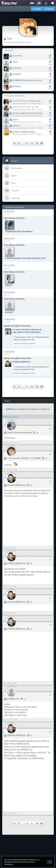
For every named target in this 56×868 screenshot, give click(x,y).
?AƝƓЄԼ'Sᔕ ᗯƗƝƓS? (24, 132)
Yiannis (15, 62)
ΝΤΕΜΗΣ (21, 362)
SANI (9, 39)
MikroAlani (17, 86)
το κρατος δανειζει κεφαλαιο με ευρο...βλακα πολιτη (27, 331)
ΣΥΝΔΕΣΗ (49, 9)
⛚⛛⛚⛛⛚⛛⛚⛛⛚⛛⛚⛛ (26, 101)
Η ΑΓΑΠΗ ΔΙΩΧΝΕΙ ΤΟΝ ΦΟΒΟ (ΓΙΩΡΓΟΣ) (25, 258)
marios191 (16, 125)
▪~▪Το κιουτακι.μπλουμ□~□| (24, 458)
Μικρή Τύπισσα (19, 432)
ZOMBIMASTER (27, 80)
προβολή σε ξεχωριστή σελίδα (24, 343)
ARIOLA (9, 285)
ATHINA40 (16, 74)
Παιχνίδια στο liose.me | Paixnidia (10, 3)
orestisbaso (17, 68)
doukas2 (9, 312)
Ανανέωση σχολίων (11, 417)
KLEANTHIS (17, 56)
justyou (15, 119)
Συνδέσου (10, 409)
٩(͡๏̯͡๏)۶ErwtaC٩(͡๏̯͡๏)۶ (19, 231)
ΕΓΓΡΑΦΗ (37, 9)
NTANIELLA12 (13, 699)
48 (12, 50)
